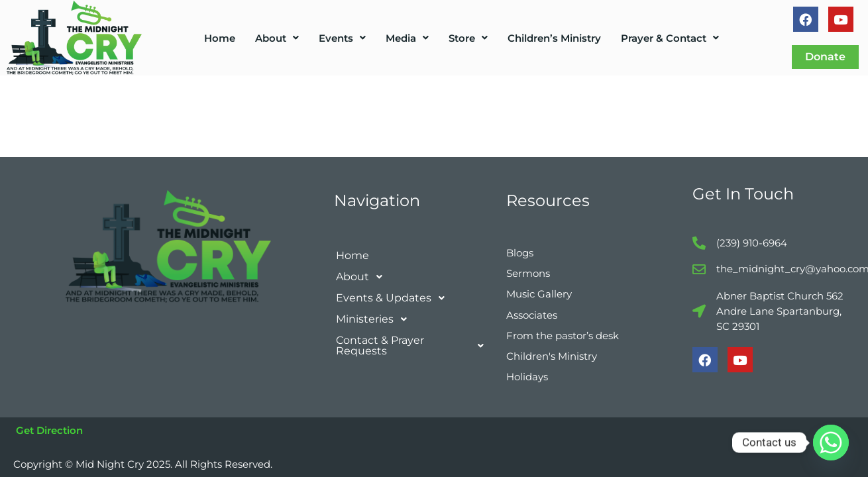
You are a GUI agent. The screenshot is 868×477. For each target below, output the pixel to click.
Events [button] (342, 38)
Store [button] (468, 38)
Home (220, 38)
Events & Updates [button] (394, 291)
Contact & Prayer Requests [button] (414, 339)
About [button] (277, 38)
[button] (277, 38)
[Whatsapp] (831, 443)
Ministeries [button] (375, 312)
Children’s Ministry (554, 38)
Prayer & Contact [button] (670, 38)
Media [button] (407, 38)
